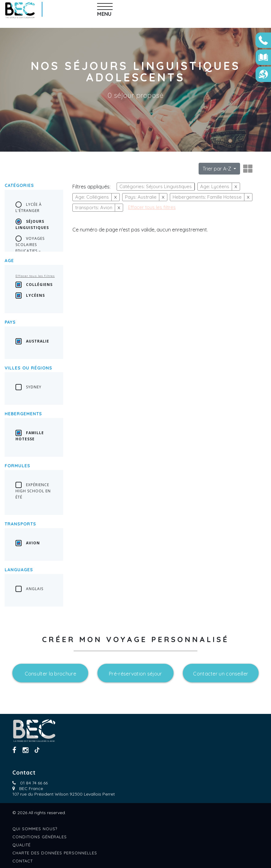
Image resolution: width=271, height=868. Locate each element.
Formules (17, 466)
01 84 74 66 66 (34, 783)
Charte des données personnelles (55, 853)
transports (20, 524)
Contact (23, 861)
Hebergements (23, 414)
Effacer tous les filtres (35, 276)
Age (9, 261)
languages (19, 570)
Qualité (22, 845)
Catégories (19, 185)
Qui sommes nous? (35, 829)
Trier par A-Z (217, 169)
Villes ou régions (28, 368)
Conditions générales (40, 837)
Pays (10, 322)
